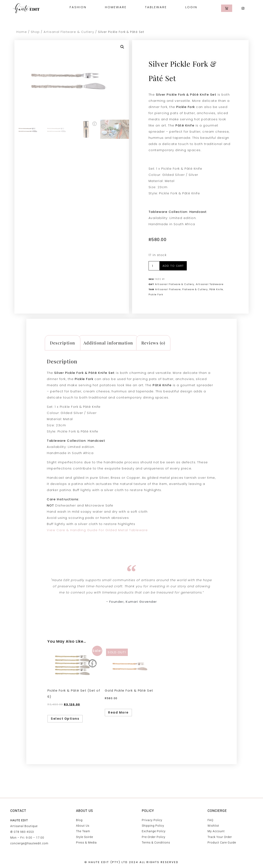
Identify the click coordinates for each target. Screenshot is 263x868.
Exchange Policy (154, 831)
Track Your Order (220, 837)
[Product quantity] (154, 266)
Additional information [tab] (108, 343)
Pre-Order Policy (154, 837)
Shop (35, 32)
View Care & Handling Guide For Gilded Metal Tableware (97, 530)
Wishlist (213, 826)
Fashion (79, 7)
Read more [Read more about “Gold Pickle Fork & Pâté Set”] (118, 712)
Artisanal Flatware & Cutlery (69, 32)
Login (191, 7)
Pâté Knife (216, 289)
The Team (83, 831)
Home (22, 32)
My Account (216, 831)
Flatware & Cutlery (195, 289)
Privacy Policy (152, 820)
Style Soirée (85, 837)
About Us (83, 826)
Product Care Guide (222, 843)
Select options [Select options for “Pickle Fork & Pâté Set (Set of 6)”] (65, 719)
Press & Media (86, 843)
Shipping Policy (153, 826)
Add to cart (173, 266)
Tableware (157, 7)
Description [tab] (63, 343)
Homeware (117, 7)
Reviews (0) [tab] (153, 343)
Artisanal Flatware (168, 289)
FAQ (210, 820)
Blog (79, 820)
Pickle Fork (156, 294)
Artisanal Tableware (210, 284)
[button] (122, 47)
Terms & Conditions (156, 843)
